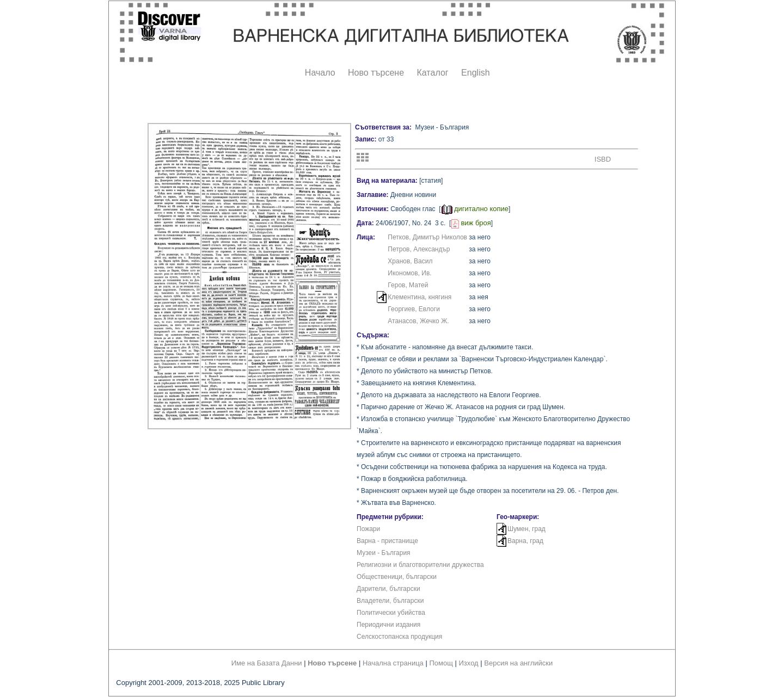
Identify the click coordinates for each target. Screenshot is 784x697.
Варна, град (525, 541)
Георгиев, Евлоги (414, 309)
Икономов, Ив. (409, 273)
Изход (469, 663)
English (475, 73)
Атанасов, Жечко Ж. (418, 321)
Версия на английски (518, 663)
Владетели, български (390, 601)
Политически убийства (391, 613)
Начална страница (393, 663)
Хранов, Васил (410, 261)
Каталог (432, 73)
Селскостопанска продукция (399, 637)
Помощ (441, 663)
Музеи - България (384, 553)
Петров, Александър (419, 249)
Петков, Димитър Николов (427, 237)
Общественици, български (397, 577)
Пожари (368, 529)
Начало (320, 73)
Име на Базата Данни (267, 663)
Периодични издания (388, 625)
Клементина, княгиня (419, 297)
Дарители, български (388, 589)
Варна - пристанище (387, 541)
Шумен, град (526, 529)
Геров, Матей (408, 285)
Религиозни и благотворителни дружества (420, 565)
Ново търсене (376, 73)
